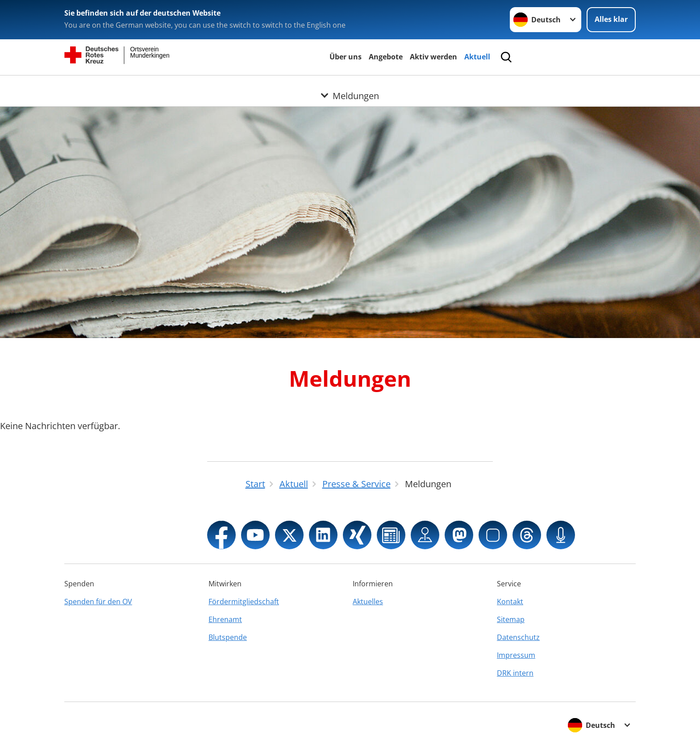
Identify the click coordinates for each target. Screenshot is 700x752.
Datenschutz (518, 637)
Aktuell (477, 57)
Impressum (516, 655)
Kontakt (510, 602)
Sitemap (511, 619)
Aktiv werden (433, 57)
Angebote (386, 57)
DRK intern (515, 673)
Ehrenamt (225, 619)
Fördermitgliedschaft (244, 602)
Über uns (346, 57)
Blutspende (228, 637)
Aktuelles (368, 602)
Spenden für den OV (98, 602)
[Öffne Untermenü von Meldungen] (350, 86)
